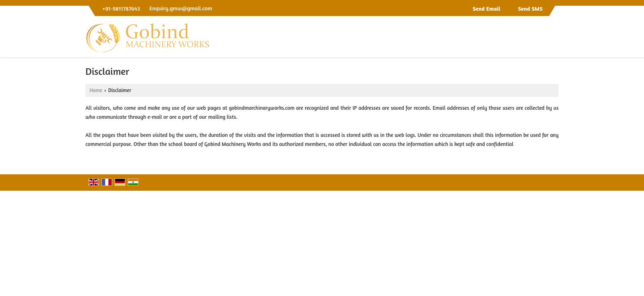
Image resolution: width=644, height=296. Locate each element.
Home (96, 90)
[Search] (553, 39)
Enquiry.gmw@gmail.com (181, 8)
